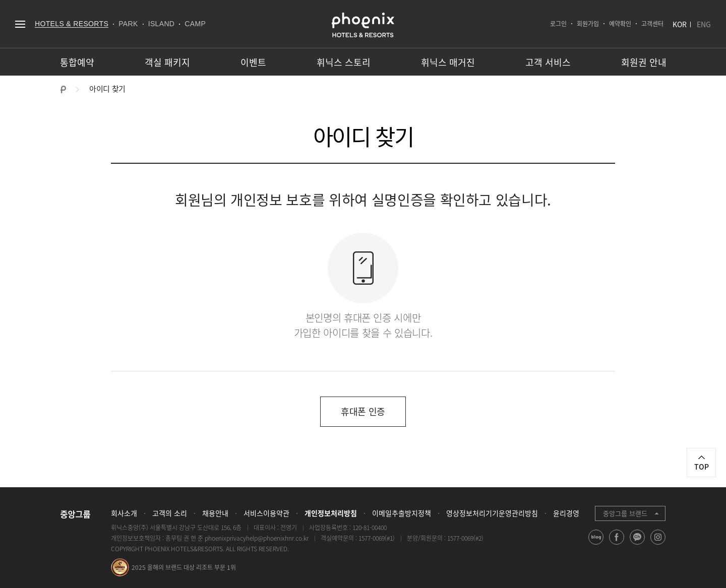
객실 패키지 (167, 62)
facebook (617, 544)
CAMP (195, 24)
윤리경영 (566, 513)
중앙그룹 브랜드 (625, 513)
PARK (128, 24)
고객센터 (652, 24)
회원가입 (588, 24)
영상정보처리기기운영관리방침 (492, 513)
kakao (638, 544)
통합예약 (77, 62)
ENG (704, 24)
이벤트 (253, 62)
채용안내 (215, 513)
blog (596, 544)
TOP (702, 467)
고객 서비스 (548, 62)
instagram (658, 544)
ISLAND (162, 24)
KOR (680, 24)
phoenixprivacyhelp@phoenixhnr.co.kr (257, 538)
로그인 (558, 24)
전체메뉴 (20, 24)
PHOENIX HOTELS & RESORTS (363, 25)
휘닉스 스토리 (344, 62)
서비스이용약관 (266, 513)
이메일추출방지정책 (402, 513)
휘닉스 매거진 (448, 62)
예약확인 (620, 24)
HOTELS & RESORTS (72, 24)
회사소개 (124, 513)
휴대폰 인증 (363, 411)
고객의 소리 (170, 513)
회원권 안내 (644, 62)
